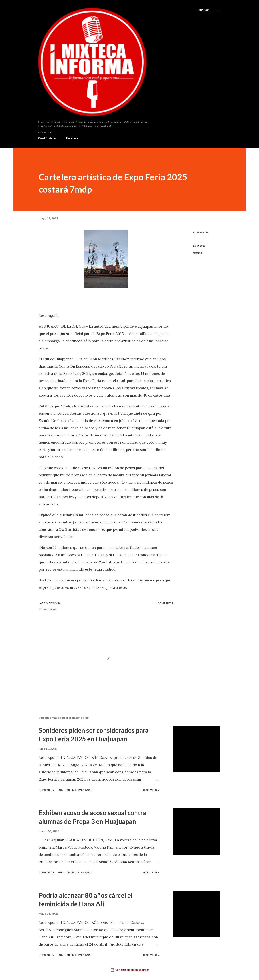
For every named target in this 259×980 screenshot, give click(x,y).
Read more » (151, 790)
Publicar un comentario (75, 790)
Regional (198, 253)
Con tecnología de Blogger (130, 970)
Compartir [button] (201, 232)
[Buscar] (204, 10)
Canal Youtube (47, 138)
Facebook (72, 138)
